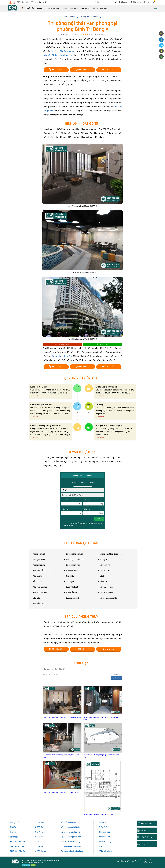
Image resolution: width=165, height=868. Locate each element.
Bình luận (73, 34)
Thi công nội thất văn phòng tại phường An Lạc (100, 814)
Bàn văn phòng (105, 842)
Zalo (161, 45)
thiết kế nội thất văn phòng (56, 55)
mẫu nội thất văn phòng (61, 356)
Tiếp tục (99, 519)
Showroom (124, 2)
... (31, 396)
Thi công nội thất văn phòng (72, 851)
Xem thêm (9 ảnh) (62, 344)
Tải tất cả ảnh (103, 344)
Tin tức (147, 2)
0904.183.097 (82, 70)
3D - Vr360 (144, 844)
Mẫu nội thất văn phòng (70, 842)
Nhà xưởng (136, 2)
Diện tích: (71, 502)
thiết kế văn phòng (74, 846)
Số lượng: (93, 512)
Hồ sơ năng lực (146, 824)
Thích (63, 34)
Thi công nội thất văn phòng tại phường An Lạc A (60, 792)
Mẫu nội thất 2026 (147, 837)
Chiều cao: (71, 512)
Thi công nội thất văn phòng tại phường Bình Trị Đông (62, 717)
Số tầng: (93, 502)
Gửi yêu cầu (109, 70)
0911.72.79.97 (56, 70)
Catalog (143, 830)
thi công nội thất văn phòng (63, 51)
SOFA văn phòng (106, 851)
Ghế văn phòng (105, 846)
